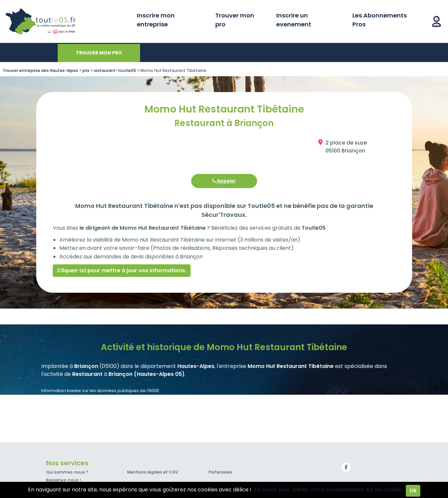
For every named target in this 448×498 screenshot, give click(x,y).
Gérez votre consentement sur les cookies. (348, 490)
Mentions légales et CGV (153, 472)
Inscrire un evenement (294, 20)
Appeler (224, 181)
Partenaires (220, 472)
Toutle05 (66, 21)
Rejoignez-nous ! (63, 480)
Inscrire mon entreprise (156, 20)
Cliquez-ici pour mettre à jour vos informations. (122, 270)
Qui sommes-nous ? (67, 472)
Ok (413, 491)
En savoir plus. (272, 490)
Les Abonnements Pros (380, 20)
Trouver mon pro (235, 20)
